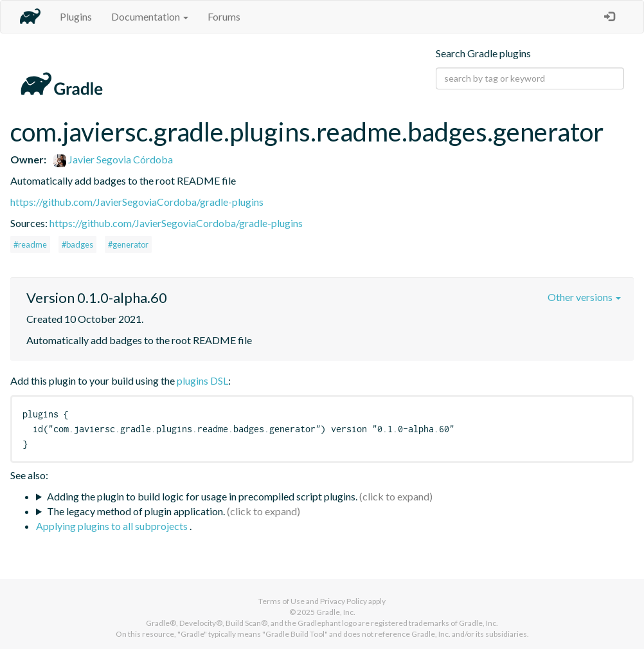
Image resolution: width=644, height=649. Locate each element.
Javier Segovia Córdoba (113, 159)
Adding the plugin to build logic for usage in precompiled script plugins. (202, 496)
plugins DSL (202, 380)
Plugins (76, 16)
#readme (30, 244)
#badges (77, 244)
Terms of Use (282, 601)
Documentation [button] (150, 16)
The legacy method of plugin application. (136, 511)
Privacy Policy (344, 601)
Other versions (584, 297)
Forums (224, 16)
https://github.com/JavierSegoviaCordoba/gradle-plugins (137, 202)
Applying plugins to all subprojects (113, 526)
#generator (128, 244)
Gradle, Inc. (336, 612)
